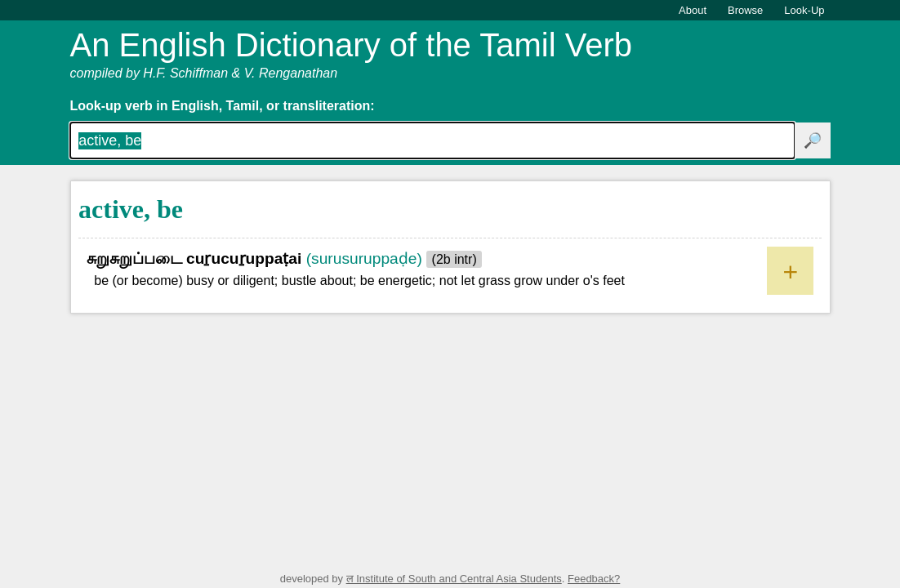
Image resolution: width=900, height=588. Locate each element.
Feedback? (594, 579)
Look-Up (804, 10)
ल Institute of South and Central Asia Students (454, 579)
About (693, 10)
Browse (745, 10)
